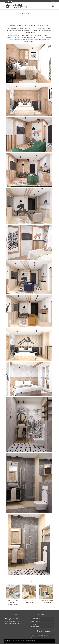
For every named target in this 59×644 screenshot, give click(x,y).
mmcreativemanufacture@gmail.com (14, 623)
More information (43, 641)
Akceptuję (51, 641)
